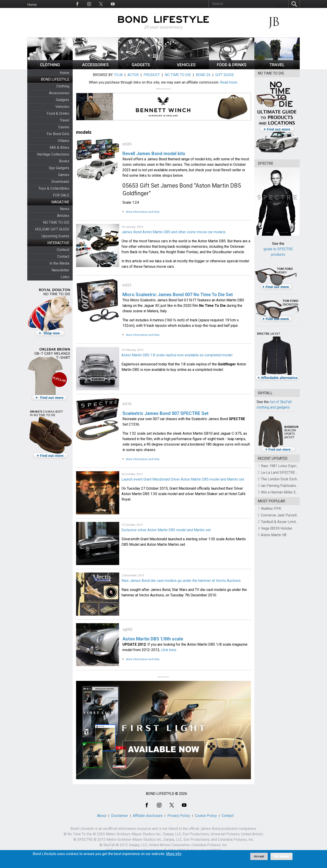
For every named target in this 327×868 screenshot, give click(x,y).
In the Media (59, 263)
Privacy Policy (179, 816)
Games (64, 175)
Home (32, 5)
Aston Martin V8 (274, 535)
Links (65, 277)
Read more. (229, 82)
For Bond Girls (58, 134)
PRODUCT (152, 75)
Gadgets (63, 100)
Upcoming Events (55, 236)
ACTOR (133, 75)
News (65, 209)
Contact (63, 257)
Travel (64, 120)
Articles (63, 216)
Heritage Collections (53, 154)
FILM (118, 75)
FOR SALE (61, 195)
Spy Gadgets (59, 168)
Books (64, 161)
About (102, 816)
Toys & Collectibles (54, 188)
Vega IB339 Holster (277, 528)
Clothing (63, 86)
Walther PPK (271, 509)
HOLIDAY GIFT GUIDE (52, 229)
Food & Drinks (58, 113)
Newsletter (60, 270)
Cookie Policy (206, 816)
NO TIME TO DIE (56, 222)
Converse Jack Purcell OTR (283, 515)
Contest (63, 250)
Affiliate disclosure (148, 816)
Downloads (60, 182)
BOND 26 (203, 75)
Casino (64, 127)
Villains (63, 141)
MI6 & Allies (59, 148)
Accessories (59, 93)
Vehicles (62, 107)
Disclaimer (120, 816)
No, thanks (281, 858)
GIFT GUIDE (225, 75)
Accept (259, 858)
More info (174, 856)
